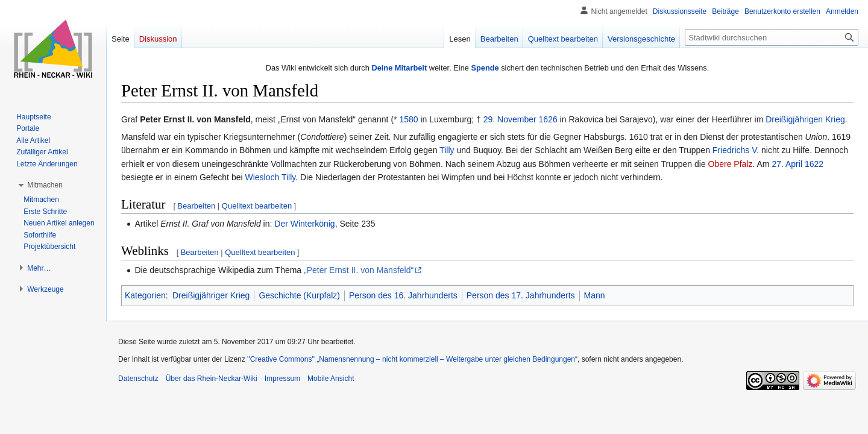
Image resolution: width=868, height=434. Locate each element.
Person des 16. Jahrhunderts (403, 295)
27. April (787, 164)
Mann (595, 295)
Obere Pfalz (731, 164)
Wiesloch (262, 177)
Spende (485, 68)
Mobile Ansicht (331, 379)
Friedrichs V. (736, 150)
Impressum (282, 379)
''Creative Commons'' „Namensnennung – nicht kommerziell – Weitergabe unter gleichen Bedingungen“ (412, 359)
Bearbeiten (196, 206)
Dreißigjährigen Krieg (805, 119)
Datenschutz (138, 379)
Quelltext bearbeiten (257, 206)
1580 (408, 119)
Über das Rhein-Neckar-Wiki (212, 379)
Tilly (447, 150)
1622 (814, 164)
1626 (548, 119)
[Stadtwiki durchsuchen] (772, 37)
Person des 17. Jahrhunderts (521, 295)
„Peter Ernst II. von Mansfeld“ (359, 270)
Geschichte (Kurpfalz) (299, 295)
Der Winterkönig (304, 224)
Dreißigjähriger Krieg (211, 295)
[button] (45, 185)
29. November (510, 119)
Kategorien (145, 295)
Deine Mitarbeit (399, 68)
